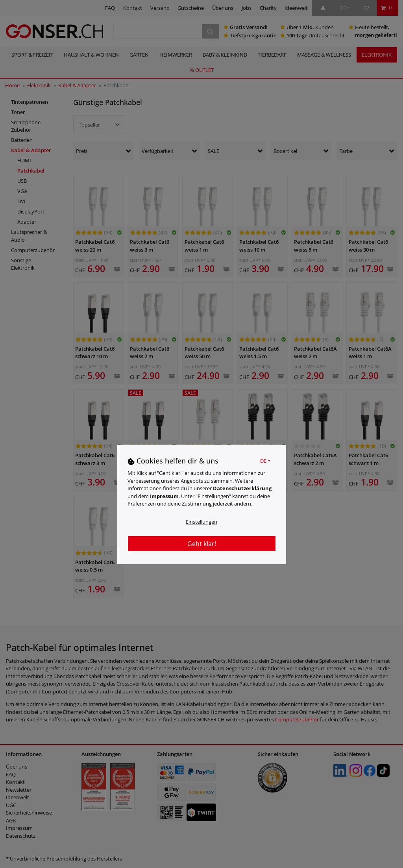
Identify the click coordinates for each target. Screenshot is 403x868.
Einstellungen (201, 522)
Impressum (164, 496)
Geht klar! (202, 544)
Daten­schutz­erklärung (242, 488)
